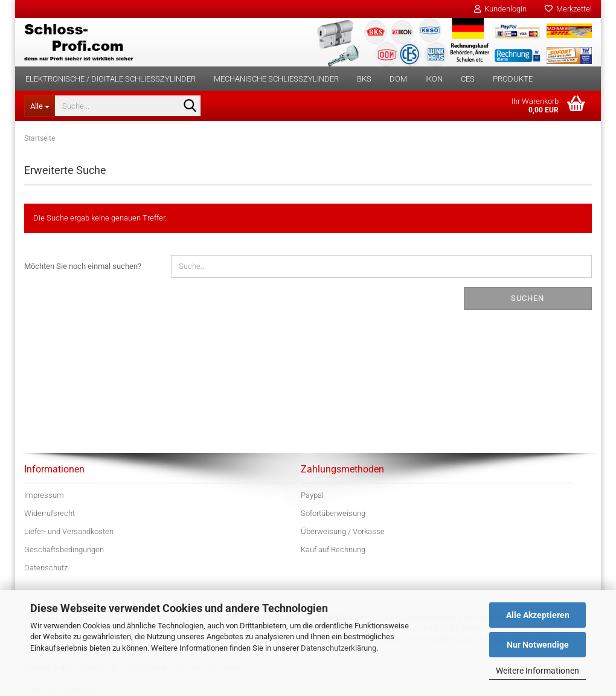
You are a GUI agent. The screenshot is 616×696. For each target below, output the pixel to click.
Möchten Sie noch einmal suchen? (83, 266)
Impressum (44, 495)
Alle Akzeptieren (538, 615)
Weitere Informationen (537, 671)
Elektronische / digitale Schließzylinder (111, 79)
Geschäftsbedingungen (64, 549)
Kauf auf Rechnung (333, 549)
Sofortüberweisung (333, 513)
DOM (398, 79)
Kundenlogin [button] (500, 9)
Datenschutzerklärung (338, 648)
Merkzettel (568, 9)
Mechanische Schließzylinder (276, 79)
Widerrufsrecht (50, 513)
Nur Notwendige (538, 645)
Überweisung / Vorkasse (343, 531)
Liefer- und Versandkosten (69, 531)
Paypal (312, 495)
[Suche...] (39, 106)
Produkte (513, 79)
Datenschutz (46, 568)
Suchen (528, 298)
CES (468, 79)
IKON (434, 79)
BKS (364, 79)
